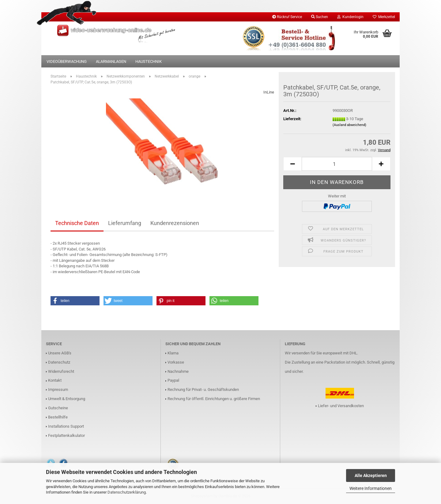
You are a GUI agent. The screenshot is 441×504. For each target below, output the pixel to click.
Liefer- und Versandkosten (341, 406)
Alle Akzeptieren (371, 475)
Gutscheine (58, 408)
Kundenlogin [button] (350, 17)
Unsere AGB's (60, 353)
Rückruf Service (287, 17)
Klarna (173, 353)
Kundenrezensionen (175, 223)
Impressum (58, 389)
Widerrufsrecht (61, 371)
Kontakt (55, 380)
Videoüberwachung (67, 61)
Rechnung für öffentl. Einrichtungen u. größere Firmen (214, 399)
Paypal (173, 380)
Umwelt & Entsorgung (67, 399)
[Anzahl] (337, 164)
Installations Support (66, 426)
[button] (292, 164)
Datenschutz (59, 362)
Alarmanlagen (111, 61)
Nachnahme (178, 371)
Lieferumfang (125, 223)
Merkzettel (384, 17)
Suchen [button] (320, 17)
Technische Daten (77, 223)
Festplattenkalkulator (66, 435)
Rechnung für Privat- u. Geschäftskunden (203, 389)
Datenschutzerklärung (127, 492)
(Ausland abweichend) (349, 125)
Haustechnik (149, 61)
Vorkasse (176, 362)
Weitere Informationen (371, 488)
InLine (269, 92)
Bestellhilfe (58, 417)
